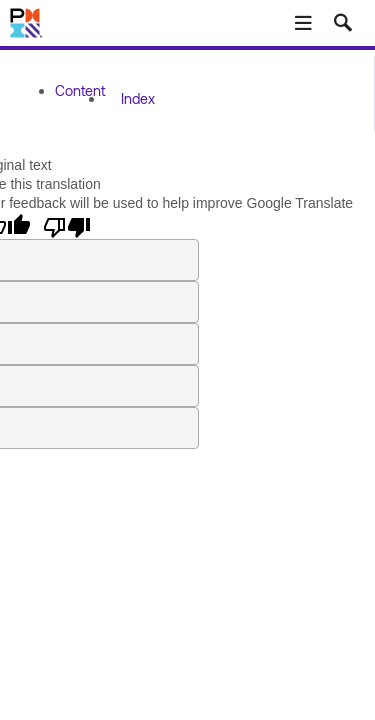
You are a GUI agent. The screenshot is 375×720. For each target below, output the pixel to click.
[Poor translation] (67, 226)
